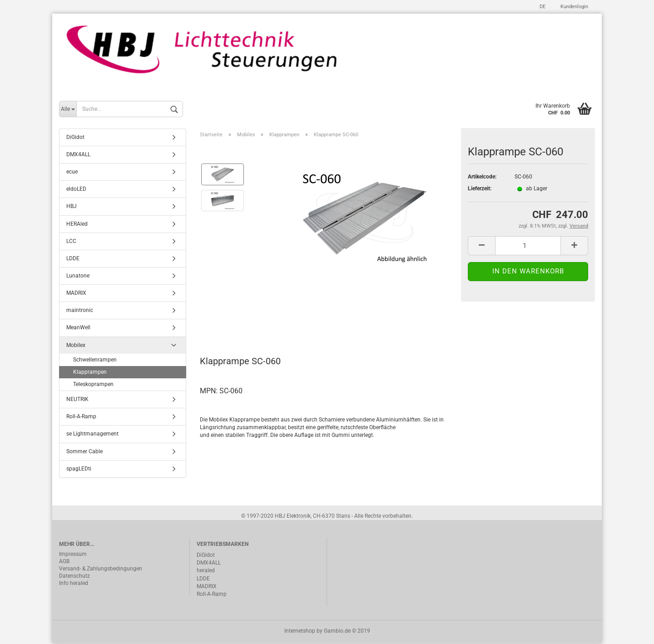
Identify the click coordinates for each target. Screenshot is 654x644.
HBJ (72, 207)
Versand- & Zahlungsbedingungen (101, 570)
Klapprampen (90, 373)
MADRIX (76, 294)
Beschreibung (234, 322)
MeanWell (78, 328)
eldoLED (76, 190)
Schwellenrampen (95, 360)
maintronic (80, 311)
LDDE (73, 259)
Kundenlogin (574, 7)
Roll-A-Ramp (81, 417)
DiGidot (75, 138)
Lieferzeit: (480, 189)
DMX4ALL (78, 155)
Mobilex (76, 346)
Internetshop (300, 632)
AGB (64, 562)
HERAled (77, 224)
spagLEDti (79, 469)
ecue (72, 173)
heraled (206, 571)
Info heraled (74, 584)
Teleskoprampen (93, 385)
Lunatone (78, 277)
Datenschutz (74, 577)
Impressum (73, 555)
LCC (71, 242)
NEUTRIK (77, 400)
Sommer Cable (84, 452)
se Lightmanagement (92, 435)
